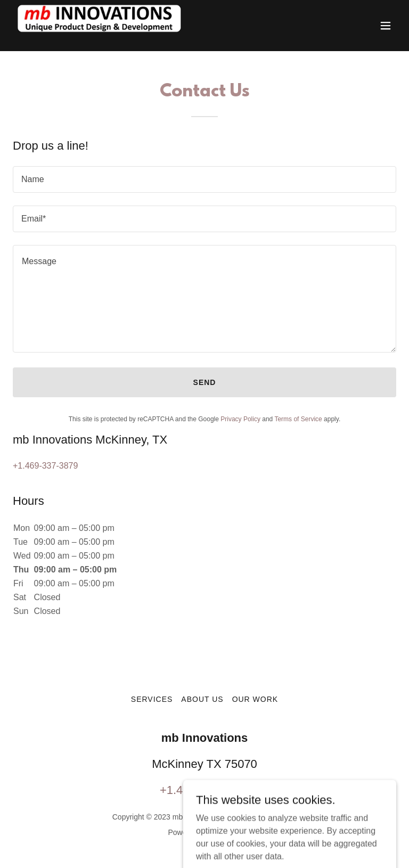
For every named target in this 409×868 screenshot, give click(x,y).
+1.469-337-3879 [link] (45, 466)
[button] (386, 26)
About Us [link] (202, 699)
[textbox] (204, 179)
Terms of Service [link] (298, 419)
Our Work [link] (255, 699)
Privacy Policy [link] (240, 419)
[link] (103, 26)
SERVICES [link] (152, 699)
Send (205, 382)
